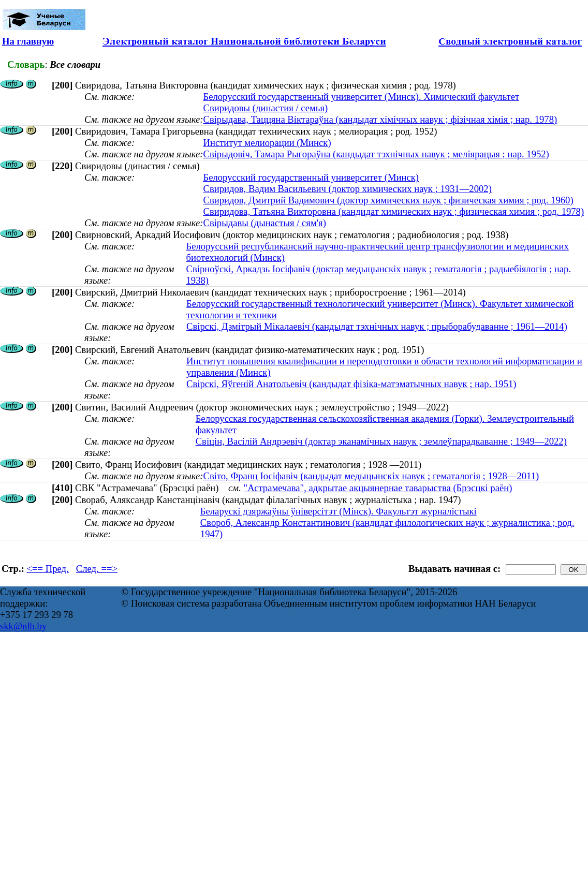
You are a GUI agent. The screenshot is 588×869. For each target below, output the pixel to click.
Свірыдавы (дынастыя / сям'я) (264, 223)
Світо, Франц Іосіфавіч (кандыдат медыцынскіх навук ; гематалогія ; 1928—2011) (371, 476)
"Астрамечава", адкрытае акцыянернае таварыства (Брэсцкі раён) (378, 488)
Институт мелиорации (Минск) (267, 143)
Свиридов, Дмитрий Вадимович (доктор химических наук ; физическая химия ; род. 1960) (388, 200)
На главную (28, 41)
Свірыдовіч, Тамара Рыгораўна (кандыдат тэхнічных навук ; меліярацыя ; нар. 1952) (376, 154)
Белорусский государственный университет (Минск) (311, 177)
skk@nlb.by (23, 626)
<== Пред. (48, 569)
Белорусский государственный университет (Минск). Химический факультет (361, 97)
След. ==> (97, 569)
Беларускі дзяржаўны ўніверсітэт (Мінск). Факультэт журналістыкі (339, 511)
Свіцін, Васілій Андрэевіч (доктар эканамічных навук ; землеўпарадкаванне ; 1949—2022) (381, 441)
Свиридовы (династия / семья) (265, 108)
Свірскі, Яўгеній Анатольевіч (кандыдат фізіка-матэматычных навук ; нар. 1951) (351, 384)
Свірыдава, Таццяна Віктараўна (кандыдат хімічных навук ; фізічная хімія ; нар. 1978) (380, 119)
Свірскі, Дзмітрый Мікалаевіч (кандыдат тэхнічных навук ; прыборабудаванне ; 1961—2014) (377, 326)
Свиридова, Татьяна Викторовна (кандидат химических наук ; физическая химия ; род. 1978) (393, 211)
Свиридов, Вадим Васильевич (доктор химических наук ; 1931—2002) (347, 189)
